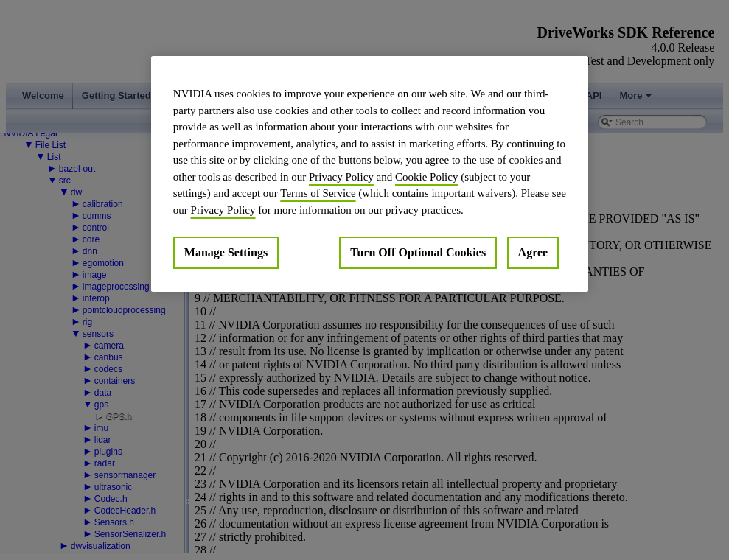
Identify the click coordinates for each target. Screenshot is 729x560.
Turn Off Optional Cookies (418, 252)
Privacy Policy (341, 177)
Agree (533, 252)
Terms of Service (318, 193)
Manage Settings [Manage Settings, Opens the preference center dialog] (226, 252)
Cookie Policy (426, 177)
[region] (370, 174)
